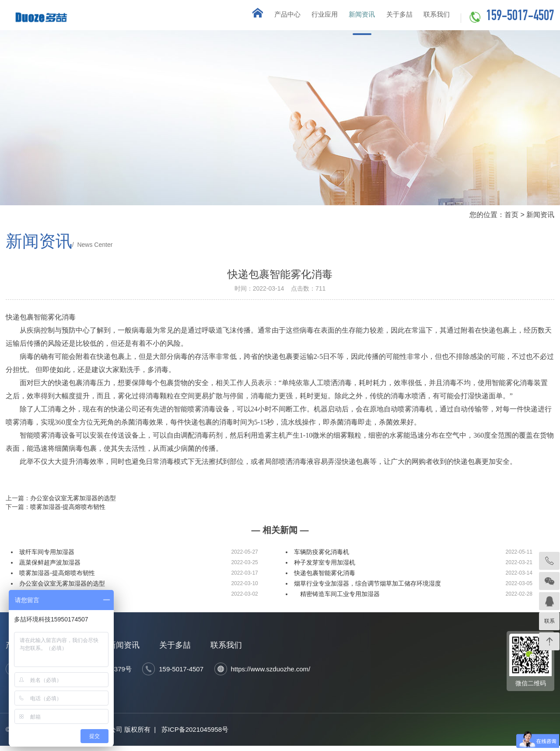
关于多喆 (389, 17)
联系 (549, 621)
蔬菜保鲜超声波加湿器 (50, 568)
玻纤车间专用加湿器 (47, 557)
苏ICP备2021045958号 (195, 735)
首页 (511, 219)
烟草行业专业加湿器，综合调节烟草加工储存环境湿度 (367, 589)
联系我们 (433, 17)
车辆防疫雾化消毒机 (322, 557)
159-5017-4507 (520, 17)
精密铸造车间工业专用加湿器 (338, 599)
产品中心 (258, 17)
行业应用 (302, 17)
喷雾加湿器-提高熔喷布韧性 (68, 512)
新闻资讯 (346, 17)
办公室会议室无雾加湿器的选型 (73, 503)
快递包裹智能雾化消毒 (325, 578)
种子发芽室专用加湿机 (325, 568)
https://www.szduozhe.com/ (271, 674)
